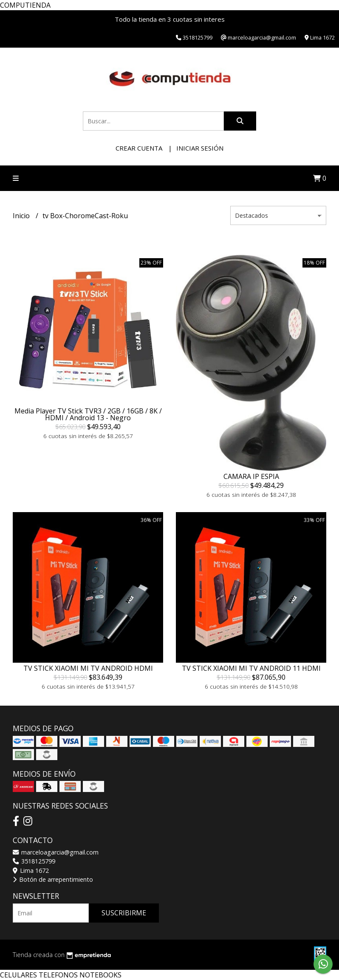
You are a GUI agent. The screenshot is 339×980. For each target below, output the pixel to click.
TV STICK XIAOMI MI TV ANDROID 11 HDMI (251, 668)
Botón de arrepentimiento (53, 879)
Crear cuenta (139, 148)
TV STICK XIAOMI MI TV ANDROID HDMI (88, 668)
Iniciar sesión (200, 148)
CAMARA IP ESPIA (251, 476)
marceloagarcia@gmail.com (56, 852)
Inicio (22, 216)
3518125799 (34, 861)
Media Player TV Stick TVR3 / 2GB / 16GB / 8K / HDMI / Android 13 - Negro (88, 414)
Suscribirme (124, 913)
